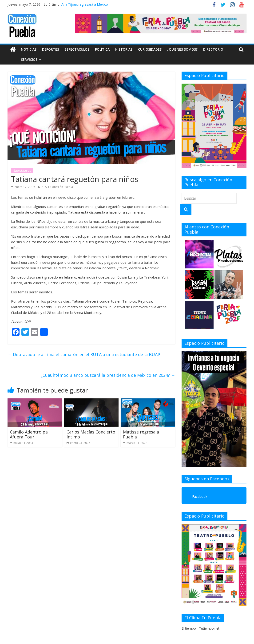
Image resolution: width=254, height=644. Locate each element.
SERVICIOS (19, 59)
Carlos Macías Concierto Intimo (91, 434)
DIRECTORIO (213, 49)
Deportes (51, 49)
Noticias (29, 49)
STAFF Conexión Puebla (57, 187)
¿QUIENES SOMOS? (182, 49)
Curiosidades (150, 49)
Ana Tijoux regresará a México (85, 4)
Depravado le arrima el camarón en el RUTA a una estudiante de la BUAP (84, 354)
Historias (124, 49)
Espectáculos (77, 49)
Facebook (200, 496)
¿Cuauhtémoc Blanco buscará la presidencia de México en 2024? (108, 375)
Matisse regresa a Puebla (141, 434)
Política (102, 49)
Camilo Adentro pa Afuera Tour (29, 434)
